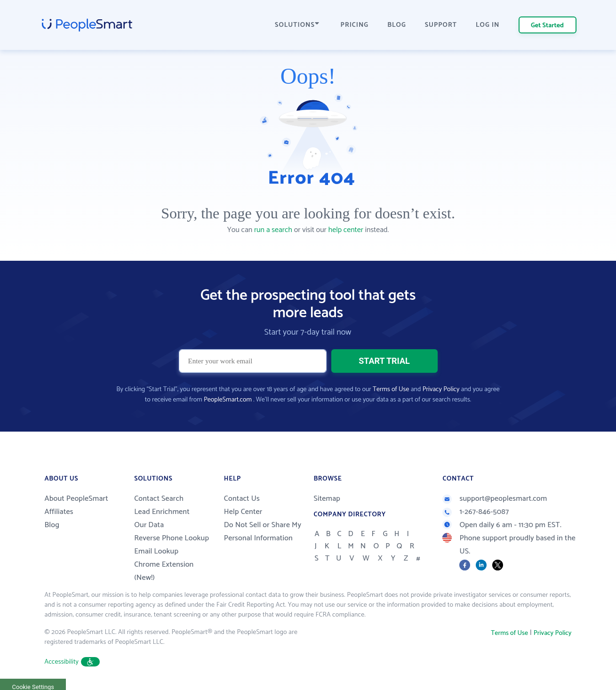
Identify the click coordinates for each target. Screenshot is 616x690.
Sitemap (327, 499)
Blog (52, 525)
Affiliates (59, 512)
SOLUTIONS (297, 25)
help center (346, 230)
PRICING (355, 25)
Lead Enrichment (162, 512)
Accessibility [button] (72, 662)
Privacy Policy (441, 389)
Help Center (243, 512)
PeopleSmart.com (228, 400)
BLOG (397, 25)
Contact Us (242, 499)
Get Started (547, 26)
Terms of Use (391, 389)
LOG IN (488, 25)
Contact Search (159, 499)
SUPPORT (441, 25)
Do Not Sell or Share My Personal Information (263, 532)
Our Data (149, 525)
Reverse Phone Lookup (172, 538)
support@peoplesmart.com (495, 499)
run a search (273, 230)
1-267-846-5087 (476, 512)
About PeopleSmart (76, 499)
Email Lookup (156, 551)
